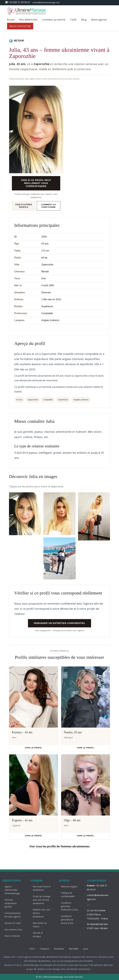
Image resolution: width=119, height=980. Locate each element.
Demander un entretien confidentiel (59, 623)
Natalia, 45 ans (73, 732)
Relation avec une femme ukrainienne (39, 913)
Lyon (83, 949)
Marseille (72, 949)
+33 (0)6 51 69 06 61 (19, 2)
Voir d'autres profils (24, 206)
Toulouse (42, 949)
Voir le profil (34, 748)
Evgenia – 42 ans (22, 820)
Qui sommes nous (11, 930)
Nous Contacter (10, 936)
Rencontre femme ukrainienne (40, 888)
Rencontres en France (38, 925)
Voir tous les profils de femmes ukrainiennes (59, 846)
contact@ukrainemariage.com (46, 2)
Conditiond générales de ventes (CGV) (65, 920)
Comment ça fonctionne (49, 206)
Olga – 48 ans (72, 820)
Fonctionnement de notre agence (11, 915)
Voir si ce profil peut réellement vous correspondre (36, 183)
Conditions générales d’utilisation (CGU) (67, 906)
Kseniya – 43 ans (22, 732)
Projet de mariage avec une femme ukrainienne (40, 900)
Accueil (11, 20)
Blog (84, 20)
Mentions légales (67, 887)
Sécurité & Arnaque (36, 935)
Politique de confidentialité (66, 895)
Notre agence (99, 20)
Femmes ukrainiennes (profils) (9, 903)
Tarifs (73, 20)
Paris (30, 949)
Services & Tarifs (11, 923)
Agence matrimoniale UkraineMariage (10, 890)
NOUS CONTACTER (20, 26)
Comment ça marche (54, 20)
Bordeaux (57, 949)
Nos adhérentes (28, 20)
